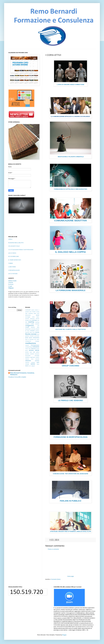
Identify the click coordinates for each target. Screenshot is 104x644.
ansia (33, 317)
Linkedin (11, 283)
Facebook (11, 284)
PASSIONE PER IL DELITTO (16, 243)
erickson (37, 331)
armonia (27, 319)
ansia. (38, 317)
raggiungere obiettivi (35, 357)
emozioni (32, 331)
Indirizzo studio (12, 281)
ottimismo (33, 349)
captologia (34, 320)
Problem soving (36, 312)
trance (27, 366)
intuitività (32, 336)
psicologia (37, 355)
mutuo (27, 349)
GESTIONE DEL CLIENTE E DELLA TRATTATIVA (71, 329)
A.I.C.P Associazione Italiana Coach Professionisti (21, 250)
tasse (38, 364)
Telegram (11, 288)
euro (34, 332)
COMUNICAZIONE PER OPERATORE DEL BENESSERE (70, 474)
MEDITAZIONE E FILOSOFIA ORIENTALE (71, 157)
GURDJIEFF (28, 310)
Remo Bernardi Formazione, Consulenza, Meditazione (22, 374)
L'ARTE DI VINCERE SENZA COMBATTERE (71, 85)
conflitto (32, 324)
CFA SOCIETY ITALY (14, 246)
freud (38, 334)
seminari (37, 361)
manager (37, 341)
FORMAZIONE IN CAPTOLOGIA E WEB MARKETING (71, 189)
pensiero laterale (34, 350)
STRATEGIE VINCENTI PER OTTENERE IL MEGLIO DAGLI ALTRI (71, 531)
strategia (27, 364)
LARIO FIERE (12, 267)
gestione (27, 336)
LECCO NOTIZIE (13, 274)
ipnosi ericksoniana (34, 338)
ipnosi (27, 338)
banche (38, 319)
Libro (30, 312)
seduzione (28, 361)
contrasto (37, 324)
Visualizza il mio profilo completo (17, 377)
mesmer (27, 345)
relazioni (27, 359)
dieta (38, 327)
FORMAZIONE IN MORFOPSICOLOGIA (71, 437)
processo (37, 354)
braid (30, 320)
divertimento (28, 329)
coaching (31, 322)
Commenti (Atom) (56, 579)
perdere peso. (29, 352)
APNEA (10, 239)
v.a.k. (30, 366)
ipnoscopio (37, 336)
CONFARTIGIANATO (14, 270)
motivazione (36, 347)
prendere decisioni (30, 354)
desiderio (33, 327)
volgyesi (33, 366)
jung (26, 339)
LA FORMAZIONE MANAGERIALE (71, 290)
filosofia (37, 332)
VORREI (11, 263)
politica (38, 352)
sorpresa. (27, 362)
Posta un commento (53, 549)
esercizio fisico (29, 332)
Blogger (64, 635)
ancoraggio (28, 317)
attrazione (32, 319)
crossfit (27, 327)
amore (38, 315)
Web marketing (29, 313)
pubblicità (27, 357)
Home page (71, 576)
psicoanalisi (28, 355)
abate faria (36, 313)
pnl (34, 352)
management (28, 341)
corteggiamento (30, 326)
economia (33, 329)
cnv (26, 322)
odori (30, 349)
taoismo (33, 364)
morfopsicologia (29, 347)
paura (27, 350)
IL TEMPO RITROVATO (15, 260)
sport (38, 362)
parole (38, 349)
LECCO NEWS (12, 253)
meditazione (31, 343)
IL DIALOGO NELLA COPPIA (70, 252)
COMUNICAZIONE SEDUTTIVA (70, 221)
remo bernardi (35, 359)
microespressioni (35, 345)
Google (10, 286)
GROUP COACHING (71, 366)
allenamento (28, 315)
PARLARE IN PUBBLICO (71, 501)
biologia (27, 320)
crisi (38, 326)
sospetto (33, 362)
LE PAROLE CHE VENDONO (71, 400)
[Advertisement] (71, 563)
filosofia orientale (31, 334)
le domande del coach (34, 339)
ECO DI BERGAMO (14, 256)
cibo (38, 320)
